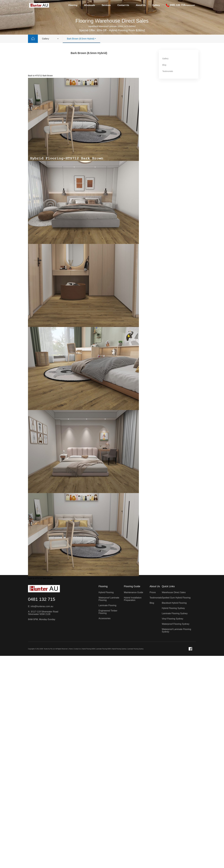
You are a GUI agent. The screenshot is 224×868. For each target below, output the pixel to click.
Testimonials (173, 71)
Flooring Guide (132, 586)
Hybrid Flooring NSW (88, 649)
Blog (170, 65)
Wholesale (89, 5)
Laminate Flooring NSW (103, 649)
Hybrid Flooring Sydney (119, 649)
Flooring (73, 5)
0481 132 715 (42, 599)
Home (71, 649)
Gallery (156, 5)
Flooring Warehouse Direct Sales (112, 21)
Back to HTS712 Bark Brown (41, 122)
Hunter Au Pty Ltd (49, 649)
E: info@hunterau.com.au (41, 606)
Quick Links (168, 586)
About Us (141, 5)
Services (106, 5)
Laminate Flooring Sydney (135, 649)
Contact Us (123, 5)
